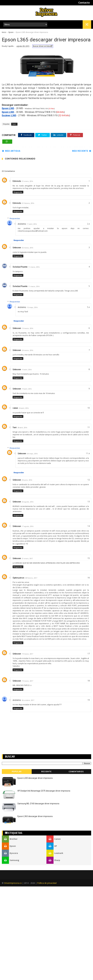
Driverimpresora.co (13, 977)
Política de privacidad (47, 977)
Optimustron (18, 671)
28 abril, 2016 (22, 521)
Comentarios (76, 865)
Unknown (17, 341)
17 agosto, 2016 (28, 620)
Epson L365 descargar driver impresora (35, 910)
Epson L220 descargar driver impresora (35, 872)
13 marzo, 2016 (27, 422)
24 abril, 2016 (24, 502)
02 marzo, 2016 (27, 341)
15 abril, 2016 (27, 463)
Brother (10, 933)
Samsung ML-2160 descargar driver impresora (38, 897)
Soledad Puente (20, 360)
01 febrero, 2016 (28, 297)
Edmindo (17, 275)
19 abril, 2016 (27, 482)
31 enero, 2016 (27, 275)
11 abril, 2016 (32, 318)
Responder (18, 286)
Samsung (11, 954)
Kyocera (10, 947)
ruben (15, 502)
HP (52, 940)
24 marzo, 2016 (27, 444)
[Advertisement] (25, 50)
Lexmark (55, 947)
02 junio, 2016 (27, 574)
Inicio (4, 32)
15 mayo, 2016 (32, 401)
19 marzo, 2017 (27, 748)
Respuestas (15, 312)
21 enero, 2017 (27, 652)
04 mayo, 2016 (32, 547)
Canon (54, 933)
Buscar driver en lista (43, 60)
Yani (15, 521)
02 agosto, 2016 (28, 595)
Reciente (46, 865)
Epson (11, 32)
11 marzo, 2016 (34, 361)
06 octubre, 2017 (28, 794)
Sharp (53, 954)
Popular (17, 865)
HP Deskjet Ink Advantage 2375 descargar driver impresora (44, 884)
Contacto (84, 3)
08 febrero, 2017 (31, 672)
